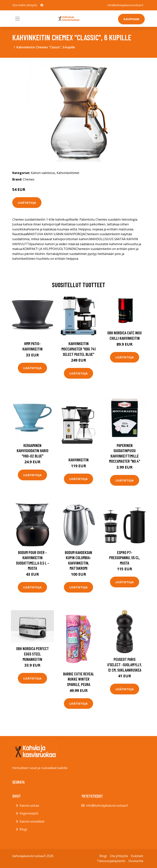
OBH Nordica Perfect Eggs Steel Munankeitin (32, 654)
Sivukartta (136, 861)
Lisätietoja (27, 203)
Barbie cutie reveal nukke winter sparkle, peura (79, 679)
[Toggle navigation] (17, 19)
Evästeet (137, 856)
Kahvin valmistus (43, 173)
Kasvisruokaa (29, 805)
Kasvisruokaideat (32, 821)
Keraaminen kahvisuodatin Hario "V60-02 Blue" (33, 451)
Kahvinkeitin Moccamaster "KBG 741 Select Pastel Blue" (78, 349)
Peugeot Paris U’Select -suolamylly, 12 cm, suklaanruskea (125, 664)
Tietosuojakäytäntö (111, 861)
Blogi (23, 829)
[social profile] (42, 5)
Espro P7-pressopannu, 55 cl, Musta (125, 558)
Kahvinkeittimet (68, 173)
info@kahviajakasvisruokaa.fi (125, 5)
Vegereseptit (29, 813)
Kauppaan (131, 19)
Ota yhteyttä (119, 856)
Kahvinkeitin (79, 460)
